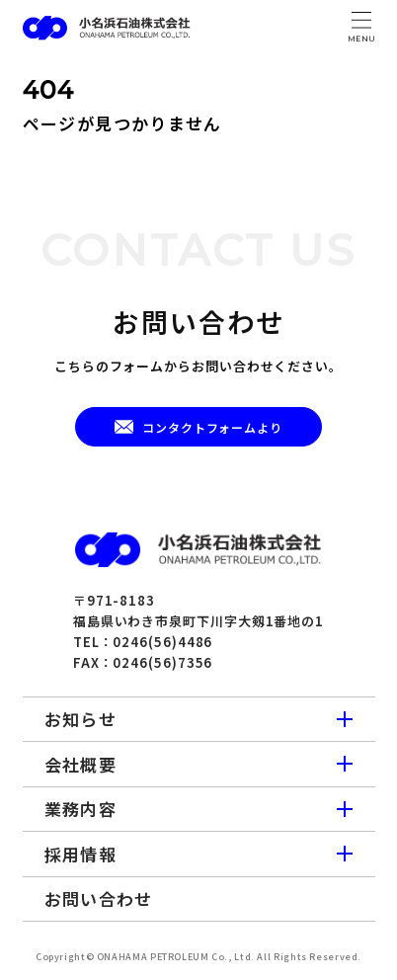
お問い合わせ (98, 898)
